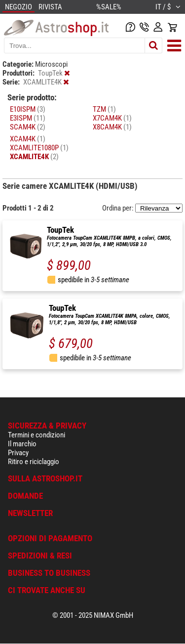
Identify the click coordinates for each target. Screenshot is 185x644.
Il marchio (22, 444)
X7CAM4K (112, 118)
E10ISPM (28, 109)
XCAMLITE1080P (39, 148)
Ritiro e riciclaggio (34, 462)
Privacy (18, 453)
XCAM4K (28, 139)
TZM (104, 109)
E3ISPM (28, 118)
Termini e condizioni (37, 435)
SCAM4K (28, 127)
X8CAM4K (112, 127)
